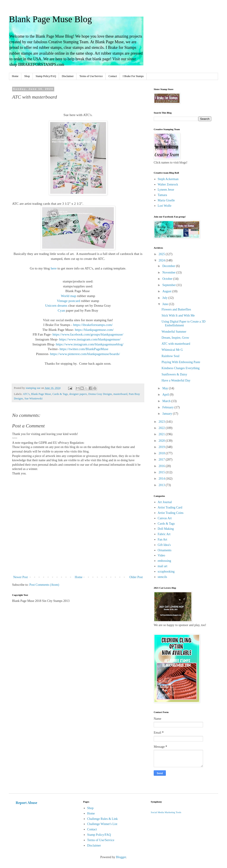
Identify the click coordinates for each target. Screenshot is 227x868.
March (167, 401)
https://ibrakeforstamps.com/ (93, 325)
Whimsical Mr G (172, 350)
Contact (113, 76)
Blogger (121, 857)
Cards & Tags (60, 394)
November (169, 272)
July (165, 298)
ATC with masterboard (176, 344)
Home (15, 76)
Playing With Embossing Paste (181, 362)
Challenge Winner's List (102, 824)
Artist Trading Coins (171, 513)
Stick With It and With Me (178, 316)
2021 (162, 434)
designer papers (78, 394)
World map (68, 296)
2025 (162, 254)
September (169, 285)
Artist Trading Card (170, 507)
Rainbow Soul (171, 356)
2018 (162, 453)
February (168, 407)
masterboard (120, 394)
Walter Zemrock (168, 184)
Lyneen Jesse (166, 190)
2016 (162, 466)
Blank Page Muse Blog (50, 19)
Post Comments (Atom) (44, 585)
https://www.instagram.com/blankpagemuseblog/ (90, 344)
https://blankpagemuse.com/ (94, 330)
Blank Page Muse (41, 394)
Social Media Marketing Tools (166, 812)
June (165, 304)
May (165, 388)
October (168, 279)
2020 (162, 441)
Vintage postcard (69, 301)
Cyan (62, 310)
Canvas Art (165, 518)
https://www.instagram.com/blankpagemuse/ (90, 339)
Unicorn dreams (56, 305)
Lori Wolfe (165, 206)
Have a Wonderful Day (176, 380)
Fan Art (162, 540)
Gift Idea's (164, 545)
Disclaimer (68, 76)
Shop (27, 76)
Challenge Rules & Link (102, 819)
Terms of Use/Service (91, 76)
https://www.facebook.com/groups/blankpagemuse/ (88, 334)
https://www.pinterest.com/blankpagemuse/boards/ (85, 354)
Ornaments (165, 550)
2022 (162, 428)
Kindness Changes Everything (181, 368)
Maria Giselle (166, 200)
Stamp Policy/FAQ (46, 76)
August (167, 291)
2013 (162, 485)
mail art (163, 566)
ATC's (26, 394)
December (169, 266)
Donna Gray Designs (100, 394)
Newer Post (21, 577)
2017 (162, 460)
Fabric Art (164, 534)
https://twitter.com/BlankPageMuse (84, 349)
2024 (162, 260)
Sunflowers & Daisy (174, 374)
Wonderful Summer (174, 332)
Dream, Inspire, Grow (175, 338)
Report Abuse (26, 803)
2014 (162, 479)
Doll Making (166, 529)
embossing (164, 561)
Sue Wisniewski (34, 398)
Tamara (162, 195)
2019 (162, 447)
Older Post (136, 577)
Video (161, 555)
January (168, 414)
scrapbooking (166, 572)
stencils (162, 577)
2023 (162, 422)
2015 (162, 472)
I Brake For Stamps (133, 76)
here (54, 268)
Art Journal (165, 502)
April (166, 395)
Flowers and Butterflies (176, 309)
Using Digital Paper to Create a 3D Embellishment (184, 323)
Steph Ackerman (168, 179)
